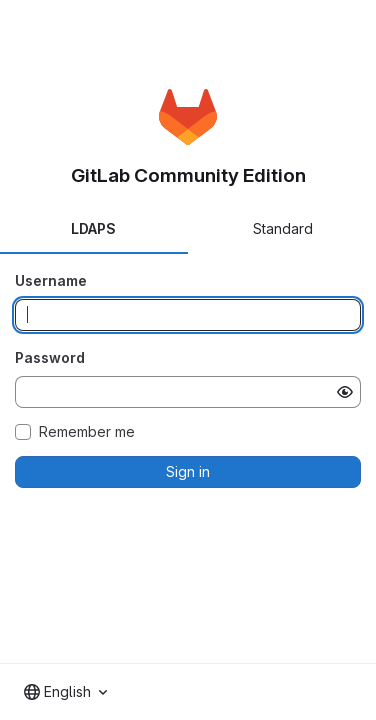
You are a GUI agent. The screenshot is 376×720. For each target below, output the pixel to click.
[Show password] (345, 392)
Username (51, 280)
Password (50, 357)
